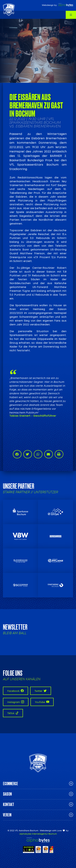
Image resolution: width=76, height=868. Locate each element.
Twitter (41, 691)
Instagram (16, 702)
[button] (17, 454)
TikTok (13, 713)
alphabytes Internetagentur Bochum (38, 834)
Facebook (16, 691)
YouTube (42, 702)
